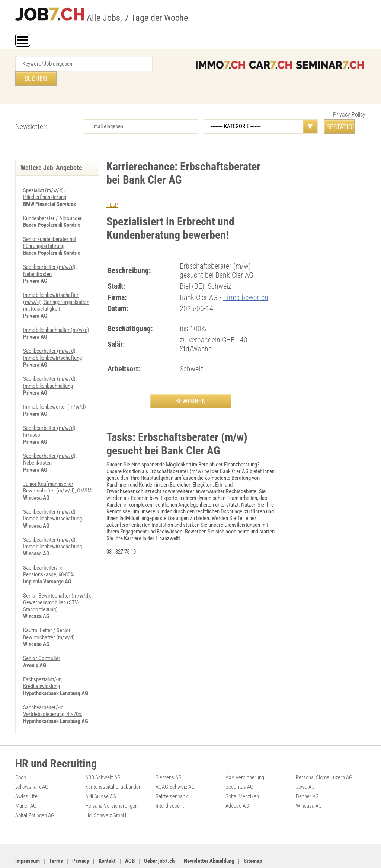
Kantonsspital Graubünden (113, 765)
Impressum (28, 839)
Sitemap (253, 839)
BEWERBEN (190, 387)
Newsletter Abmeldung (209, 839)
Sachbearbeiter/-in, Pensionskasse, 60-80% (49, 552)
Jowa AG (305, 765)
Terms (56, 839)
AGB (130, 839)
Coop (21, 756)
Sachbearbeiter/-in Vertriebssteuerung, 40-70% (53, 690)
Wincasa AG (309, 784)
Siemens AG (169, 756)
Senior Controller (42, 638)
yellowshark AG (32, 765)
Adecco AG (237, 784)
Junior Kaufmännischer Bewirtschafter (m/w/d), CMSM (57, 469)
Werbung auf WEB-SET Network (134, 854)
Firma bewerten (246, 283)
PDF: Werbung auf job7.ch (190, 854)
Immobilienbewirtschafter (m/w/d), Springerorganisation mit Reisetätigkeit (56, 286)
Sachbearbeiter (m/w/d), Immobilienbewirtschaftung (52, 338)
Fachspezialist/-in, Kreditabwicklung (43, 662)
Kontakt (107, 839)
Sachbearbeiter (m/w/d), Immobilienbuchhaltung (50, 365)
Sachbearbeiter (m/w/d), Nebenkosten (50, 255)
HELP (112, 190)
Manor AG (26, 784)
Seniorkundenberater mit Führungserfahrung (50, 228)
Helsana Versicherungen (111, 784)
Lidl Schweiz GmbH (106, 793)
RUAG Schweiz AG (175, 765)
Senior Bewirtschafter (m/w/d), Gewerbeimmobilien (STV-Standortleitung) (57, 583)
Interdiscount (170, 784)
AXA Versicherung (245, 756)
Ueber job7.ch (159, 839)
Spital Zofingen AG (35, 793)
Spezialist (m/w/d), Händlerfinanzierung (45, 179)
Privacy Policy (349, 100)
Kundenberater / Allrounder (52, 203)
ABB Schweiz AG (103, 756)
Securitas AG (239, 765)
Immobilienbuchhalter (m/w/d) (56, 314)
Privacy (81, 839)
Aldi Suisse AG (101, 774)
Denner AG (307, 774)
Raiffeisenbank (172, 774)
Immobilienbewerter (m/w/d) (55, 390)
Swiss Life (26, 774)
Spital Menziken (242, 774)
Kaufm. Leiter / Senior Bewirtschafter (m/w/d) (49, 614)
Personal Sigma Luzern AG (324, 756)
